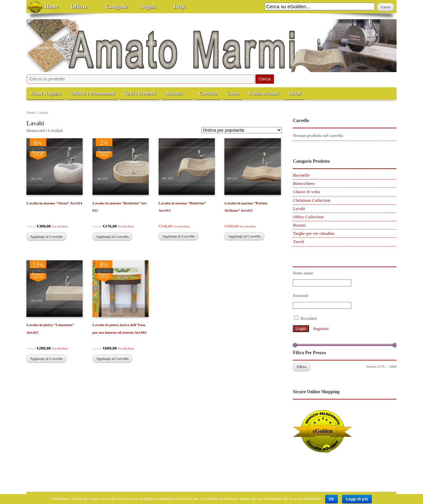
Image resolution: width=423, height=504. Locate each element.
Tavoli (298, 242)
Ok (331, 499)
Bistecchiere (304, 183)
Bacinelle (301, 175)
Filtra (301, 367)
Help (179, 6)
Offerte (79, 6)
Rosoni (299, 225)
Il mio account (264, 93)
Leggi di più (357, 499)
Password (300, 296)
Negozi (148, 6)
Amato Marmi (67, 37)
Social (294, 93)
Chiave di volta (306, 192)
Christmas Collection (311, 200)
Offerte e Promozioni (92, 93)
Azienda (174, 93)
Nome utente (303, 273)
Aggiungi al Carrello (46, 236)
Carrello (208, 93)
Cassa (232, 93)
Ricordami (306, 318)
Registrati (321, 329)
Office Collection (308, 217)
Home (51, 6)
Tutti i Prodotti (140, 93)
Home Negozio (46, 93)
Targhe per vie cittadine (314, 233)
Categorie (117, 6)
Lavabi (299, 209)
